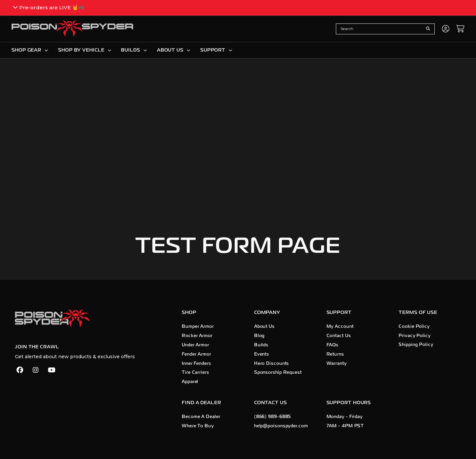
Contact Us (339, 336)
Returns (335, 354)
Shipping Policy (416, 345)
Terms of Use (418, 312)
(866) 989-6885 (273, 417)
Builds (261, 345)
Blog (260, 336)
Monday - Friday (345, 417)
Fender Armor (197, 354)
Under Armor (196, 345)
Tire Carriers (196, 372)
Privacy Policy (415, 336)
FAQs (333, 345)
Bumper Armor (198, 326)
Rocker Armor (197, 336)
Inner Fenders (197, 363)
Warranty (337, 363)
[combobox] (380, 29)
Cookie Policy (414, 326)
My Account (340, 326)
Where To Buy (198, 426)
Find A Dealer (201, 403)
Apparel (190, 382)
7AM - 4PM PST (345, 426)
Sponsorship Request (278, 372)
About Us (264, 326)
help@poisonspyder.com (281, 426)
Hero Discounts (272, 363)
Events (262, 354)
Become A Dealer (201, 417)
